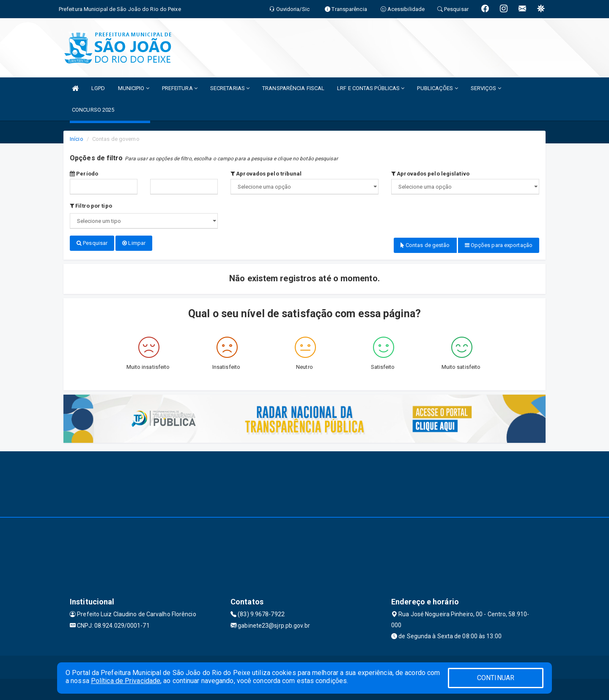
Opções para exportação (499, 245)
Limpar (134, 243)
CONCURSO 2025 (93, 110)
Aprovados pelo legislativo (430, 174)
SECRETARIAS (230, 88)
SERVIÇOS (486, 88)
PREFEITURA (180, 88)
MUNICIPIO (134, 88)
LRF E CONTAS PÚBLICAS (371, 88)
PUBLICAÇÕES (437, 88)
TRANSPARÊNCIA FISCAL (293, 88)
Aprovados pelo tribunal (266, 174)
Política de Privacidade (126, 681)
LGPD (98, 88)
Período (84, 174)
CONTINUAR (496, 678)
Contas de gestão (425, 245)
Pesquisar (92, 243)
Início (77, 139)
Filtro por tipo (91, 206)
